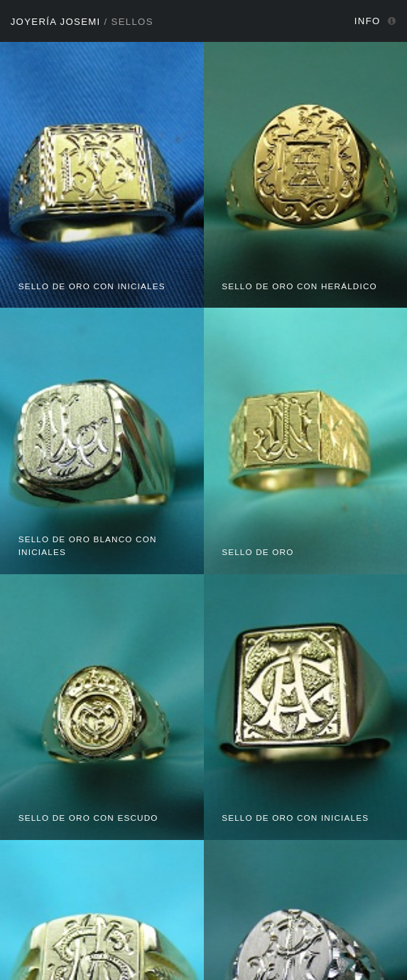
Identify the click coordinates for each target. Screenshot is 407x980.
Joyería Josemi (56, 22)
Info (368, 21)
